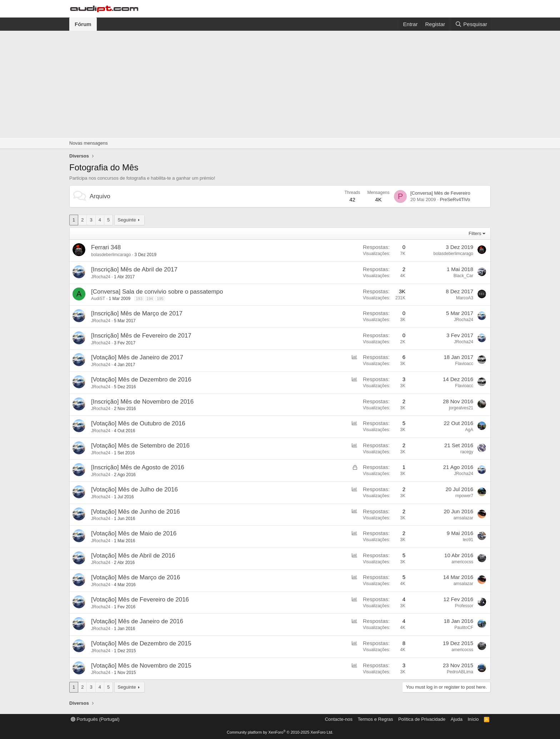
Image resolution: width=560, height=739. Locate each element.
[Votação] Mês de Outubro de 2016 (138, 423)
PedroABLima (460, 672)
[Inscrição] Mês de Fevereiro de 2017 (141, 336)
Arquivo (100, 196)
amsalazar (463, 518)
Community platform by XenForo (280, 732)
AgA (469, 430)
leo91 (468, 540)
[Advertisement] (280, 84)
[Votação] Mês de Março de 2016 (136, 577)
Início (473, 719)
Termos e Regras (375, 719)
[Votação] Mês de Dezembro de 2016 (141, 380)
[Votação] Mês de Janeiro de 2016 (137, 621)
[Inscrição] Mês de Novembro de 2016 (142, 402)
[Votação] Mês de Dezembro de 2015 (141, 643)
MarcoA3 (465, 298)
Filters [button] (475, 233)
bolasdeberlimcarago (111, 255)
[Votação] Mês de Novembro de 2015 (141, 666)
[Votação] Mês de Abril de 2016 (133, 556)
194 (150, 299)
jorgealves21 (461, 408)
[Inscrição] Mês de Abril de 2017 (134, 269)
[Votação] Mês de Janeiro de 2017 (137, 357)
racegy (467, 452)
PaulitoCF (464, 628)
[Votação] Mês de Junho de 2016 (136, 512)
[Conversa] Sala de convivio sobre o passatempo (157, 292)
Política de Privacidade (422, 719)
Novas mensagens (89, 143)
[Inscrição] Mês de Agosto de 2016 (138, 467)
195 (160, 299)
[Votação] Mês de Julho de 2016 (134, 490)
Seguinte (127, 220)
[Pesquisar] (471, 24)
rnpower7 (464, 496)
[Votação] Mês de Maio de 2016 (134, 533)
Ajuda (457, 719)
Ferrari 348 (106, 247)
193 (139, 299)
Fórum (83, 24)
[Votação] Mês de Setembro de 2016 (140, 446)
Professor (464, 606)
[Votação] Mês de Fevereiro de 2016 (140, 600)
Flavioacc (464, 364)
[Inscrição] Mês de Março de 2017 (137, 313)
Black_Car (463, 276)
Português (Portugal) (95, 719)
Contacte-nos (339, 719)
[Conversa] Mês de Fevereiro (440, 193)
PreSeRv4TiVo (455, 199)
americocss (462, 562)
